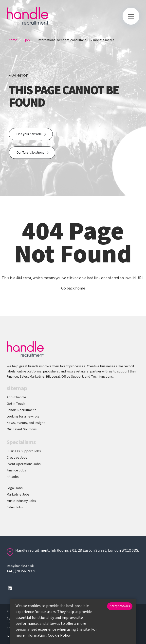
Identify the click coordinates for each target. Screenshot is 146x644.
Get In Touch (16, 404)
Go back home (73, 288)
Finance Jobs (16, 470)
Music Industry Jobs (21, 501)
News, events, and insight (26, 423)
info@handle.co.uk (20, 566)
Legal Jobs (15, 488)
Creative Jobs (17, 458)
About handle (16, 397)
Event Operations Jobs (24, 464)
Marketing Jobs (18, 495)
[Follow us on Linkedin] (10, 588)
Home (13, 40)
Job (27, 40)
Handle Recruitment (21, 410)
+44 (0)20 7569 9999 (21, 571)
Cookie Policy (59, 635)
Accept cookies (120, 606)
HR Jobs (13, 477)
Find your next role (29, 134)
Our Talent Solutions (30, 153)
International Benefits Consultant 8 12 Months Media (76, 40)
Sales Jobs (15, 507)
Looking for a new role (23, 417)
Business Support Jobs (24, 451)
